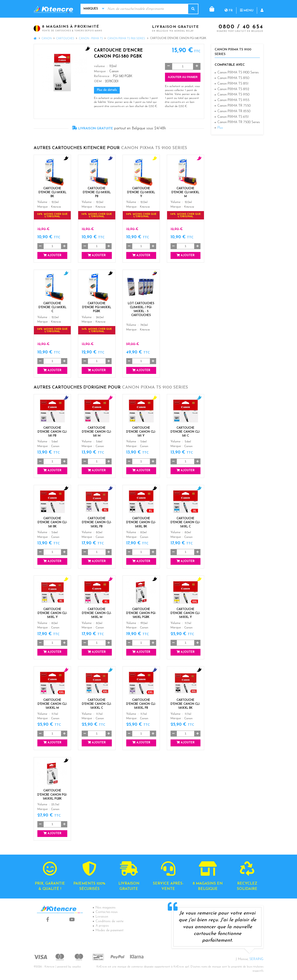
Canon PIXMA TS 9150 (233, 95)
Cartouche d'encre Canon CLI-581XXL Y (185, 613)
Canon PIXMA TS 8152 (233, 89)
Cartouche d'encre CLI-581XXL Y (141, 193)
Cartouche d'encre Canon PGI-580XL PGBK (141, 613)
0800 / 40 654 (241, 27)
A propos (102, 926)
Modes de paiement (110, 930)
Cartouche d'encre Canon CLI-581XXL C (97, 704)
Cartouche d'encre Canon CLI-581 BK (52, 523)
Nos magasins (106, 908)
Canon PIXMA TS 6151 (233, 117)
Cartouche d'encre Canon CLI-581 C (185, 432)
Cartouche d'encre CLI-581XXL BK (52, 193)
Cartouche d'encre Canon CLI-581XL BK (141, 523)
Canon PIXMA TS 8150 (233, 78)
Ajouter (52, 255)
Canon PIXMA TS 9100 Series (127, 39)
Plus (220, 128)
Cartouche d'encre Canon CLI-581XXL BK (185, 704)
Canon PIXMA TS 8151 (233, 84)
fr (210, 9)
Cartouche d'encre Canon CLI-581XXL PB (141, 704)
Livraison (102, 917)
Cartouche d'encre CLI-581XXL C (52, 307)
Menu (228, 9)
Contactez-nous (107, 912)
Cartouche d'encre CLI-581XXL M (185, 193)
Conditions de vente (110, 921)
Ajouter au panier (183, 77)
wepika (76, 967)
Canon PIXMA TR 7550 (234, 106)
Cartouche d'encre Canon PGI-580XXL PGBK (52, 795)
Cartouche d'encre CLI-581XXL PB (97, 193)
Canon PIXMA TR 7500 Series (239, 122)
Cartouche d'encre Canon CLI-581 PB (52, 432)
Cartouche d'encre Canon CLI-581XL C (185, 523)
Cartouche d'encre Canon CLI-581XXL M (52, 704)
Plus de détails (107, 90)
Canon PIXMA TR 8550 (234, 111)
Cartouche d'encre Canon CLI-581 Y (141, 432)
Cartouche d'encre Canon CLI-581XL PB (97, 523)
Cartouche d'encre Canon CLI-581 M (97, 432)
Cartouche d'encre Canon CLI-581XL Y (52, 613)
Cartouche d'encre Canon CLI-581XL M (97, 613)
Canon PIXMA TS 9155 (233, 100)
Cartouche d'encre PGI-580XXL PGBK (97, 307)
